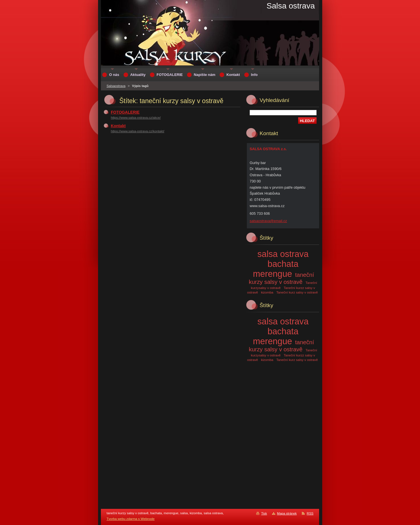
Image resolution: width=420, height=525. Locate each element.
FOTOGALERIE (125, 112)
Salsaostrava (116, 86)
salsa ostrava (283, 254)
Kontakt (118, 126)
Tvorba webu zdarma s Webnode (131, 519)
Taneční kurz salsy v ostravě (297, 292)
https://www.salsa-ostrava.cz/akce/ (136, 118)
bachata (283, 264)
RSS (310, 513)
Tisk (264, 513)
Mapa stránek (287, 513)
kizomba (267, 292)
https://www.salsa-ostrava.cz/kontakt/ (138, 131)
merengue (273, 274)
